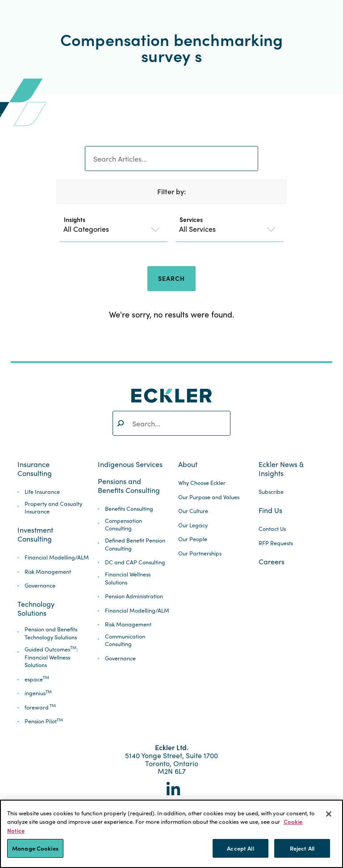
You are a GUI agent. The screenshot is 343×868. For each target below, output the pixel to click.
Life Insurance (42, 492)
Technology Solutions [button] (36, 609)
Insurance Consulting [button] (35, 469)
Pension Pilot (44, 721)
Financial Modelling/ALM (57, 557)
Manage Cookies (35, 848)
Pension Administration (134, 596)
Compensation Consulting (123, 525)
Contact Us (272, 529)
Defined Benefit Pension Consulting (135, 545)
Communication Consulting (125, 641)
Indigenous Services (130, 464)
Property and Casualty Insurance (53, 508)
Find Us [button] (270, 510)
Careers (272, 562)
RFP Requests (276, 543)
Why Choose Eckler (202, 483)
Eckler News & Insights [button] (281, 469)
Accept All (240, 848)
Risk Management (48, 572)
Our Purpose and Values (209, 497)
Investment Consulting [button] (35, 534)
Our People (193, 539)
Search (171, 278)
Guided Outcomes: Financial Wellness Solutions (51, 657)
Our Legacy (193, 525)
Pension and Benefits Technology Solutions (51, 633)
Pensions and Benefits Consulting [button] (129, 486)
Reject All (302, 848)
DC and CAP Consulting (135, 562)
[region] (171, 834)
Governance (40, 586)
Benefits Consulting (129, 509)
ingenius (38, 693)
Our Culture (193, 511)
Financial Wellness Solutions (128, 578)
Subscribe (271, 492)
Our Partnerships (200, 553)
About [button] (188, 464)
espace (37, 679)
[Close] (329, 814)
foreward (40, 707)
